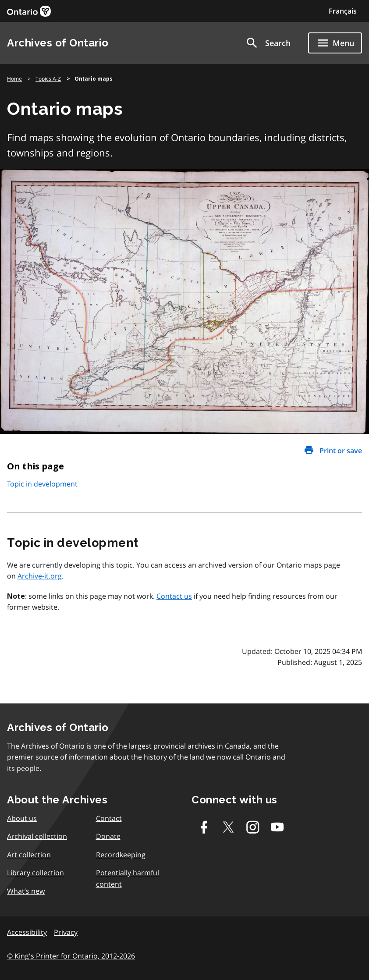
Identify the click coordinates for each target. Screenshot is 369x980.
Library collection (35, 873)
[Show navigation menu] (335, 43)
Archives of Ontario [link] (58, 43)
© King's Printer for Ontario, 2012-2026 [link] (71, 956)
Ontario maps (94, 79)
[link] (29, 11)
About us (22, 818)
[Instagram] (253, 827)
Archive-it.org (40, 576)
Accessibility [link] (27, 932)
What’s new (26, 891)
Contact (109, 818)
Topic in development (42, 484)
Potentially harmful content (128, 878)
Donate (108, 836)
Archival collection (37, 836)
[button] (268, 43)
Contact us (174, 596)
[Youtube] (277, 827)
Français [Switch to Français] (343, 11)
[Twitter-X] (228, 827)
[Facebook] (204, 827)
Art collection (29, 855)
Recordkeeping (121, 855)
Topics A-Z (48, 79)
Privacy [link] (66, 932)
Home (14, 79)
